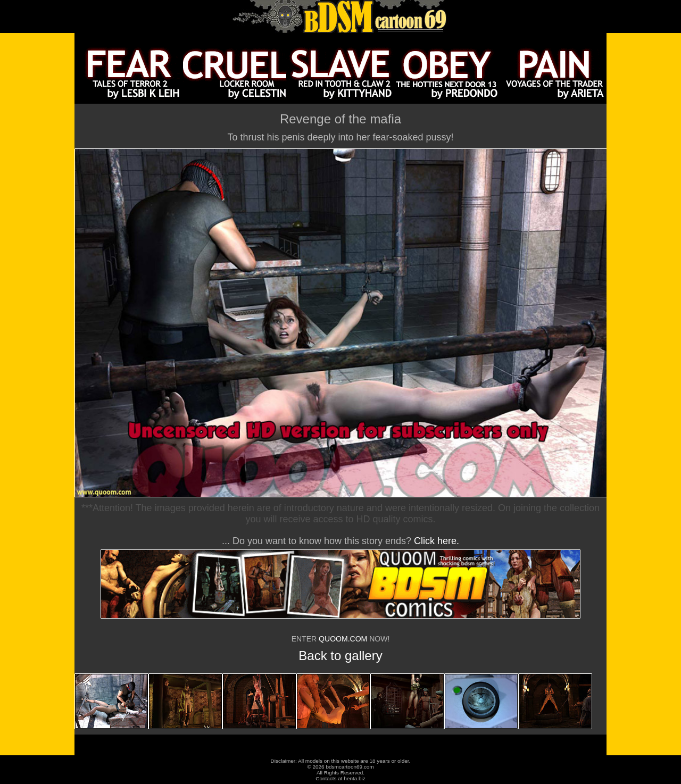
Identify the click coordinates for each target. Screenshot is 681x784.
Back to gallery (340, 656)
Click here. (437, 541)
